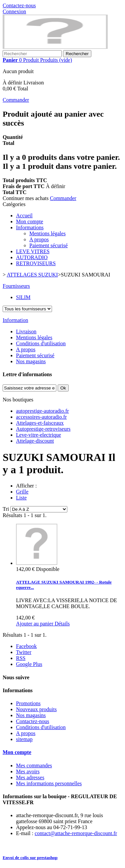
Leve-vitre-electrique (38, 435)
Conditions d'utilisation (41, 343)
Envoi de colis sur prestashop (30, 858)
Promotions (28, 703)
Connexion (14, 11)
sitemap (24, 739)
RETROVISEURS (36, 263)
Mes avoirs (28, 771)
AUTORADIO (32, 257)
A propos (39, 239)
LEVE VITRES (33, 251)
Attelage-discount (35, 441)
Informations (30, 227)
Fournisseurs (16, 286)
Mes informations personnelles (49, 783)
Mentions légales (47, 233)
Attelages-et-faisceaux (40, 423)
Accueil (24, 216)
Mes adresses (30, 777)
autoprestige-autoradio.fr (42, 411)
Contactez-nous (19, 5)
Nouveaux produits (36, 709)
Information (15, 320)
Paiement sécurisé (48, 245)
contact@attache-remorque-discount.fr (76, 833)
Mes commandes (34, 765)
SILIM (23, 297)
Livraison (26, 331)
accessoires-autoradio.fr (41, 417)
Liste (21, 498)
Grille (22, 492)
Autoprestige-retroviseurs (43, 429)
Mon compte (29, 221)
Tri (6, 509)
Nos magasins (31, 361)
